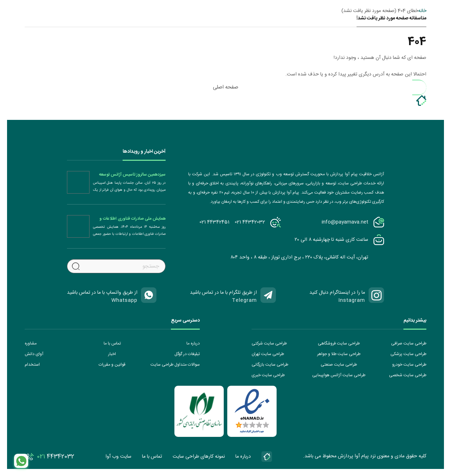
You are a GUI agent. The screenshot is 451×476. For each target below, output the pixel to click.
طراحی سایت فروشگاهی (339, 343)
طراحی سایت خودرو (409, 365)
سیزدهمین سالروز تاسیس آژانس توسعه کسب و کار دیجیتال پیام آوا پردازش (132, 175)
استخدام (32, 365)
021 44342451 (214, 222)
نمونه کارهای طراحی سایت (199, 457)
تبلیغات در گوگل (187, 354)
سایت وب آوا (118, 457)
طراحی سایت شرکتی (269, 343)
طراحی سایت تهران (268, 354)
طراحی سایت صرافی (409, 343)
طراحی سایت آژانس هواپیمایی (339, 375)
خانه (422, 11)
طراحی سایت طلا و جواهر (339, 354)
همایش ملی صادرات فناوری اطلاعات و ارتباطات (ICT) (132, 219)
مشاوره (31, 343)
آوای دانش (34, 354)
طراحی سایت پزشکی (408, 354)
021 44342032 (250, 222)
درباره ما (193, 343)
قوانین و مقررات (112, 365)
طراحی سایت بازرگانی (270, 365)
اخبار (112, 354)
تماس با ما (112, 343)
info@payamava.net (345, 222)
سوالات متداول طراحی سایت (175, 365)
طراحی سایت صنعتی (339, 365)
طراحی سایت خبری (268, 375)
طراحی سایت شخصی (408, 375)
